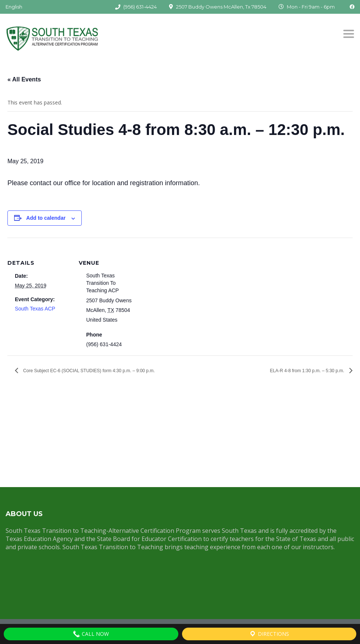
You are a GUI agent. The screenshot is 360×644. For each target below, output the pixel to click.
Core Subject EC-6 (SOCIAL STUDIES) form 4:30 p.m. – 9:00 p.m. (88, 371)
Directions (269, 634)
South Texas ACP (35, 309)
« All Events (24, 79)
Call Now (91, 634)
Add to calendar (46, 218)
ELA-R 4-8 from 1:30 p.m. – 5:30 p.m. (308, 371)
